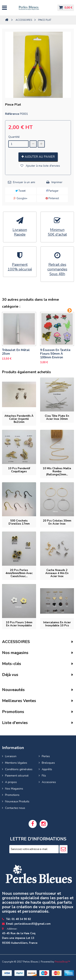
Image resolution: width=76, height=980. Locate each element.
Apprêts (47, 769)
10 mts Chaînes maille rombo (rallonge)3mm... (57, 471)
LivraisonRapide (20, 232)
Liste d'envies (15, 723)
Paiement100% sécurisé (20, 267)
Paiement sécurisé (17, 776)
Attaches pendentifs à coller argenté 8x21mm (19, 419)
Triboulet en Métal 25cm (16, 352)
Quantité (14, 137)
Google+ (20, 198)
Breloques (48, 763)
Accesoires (49, 782)
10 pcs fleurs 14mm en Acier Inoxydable (19, 624)
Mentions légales (16, 763)
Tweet (20, 191)
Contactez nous (15, 808)
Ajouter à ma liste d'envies (42, 166)
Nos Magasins (14, 789)
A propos (11, 782)
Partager (52, 191)
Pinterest (52, 198)
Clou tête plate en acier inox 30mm (57, 417)
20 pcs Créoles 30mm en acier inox (57, 522)
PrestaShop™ (62, 962)
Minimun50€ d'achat (57, 232)
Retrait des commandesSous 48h (57, 269)
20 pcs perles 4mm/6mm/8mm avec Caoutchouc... (19, 573)
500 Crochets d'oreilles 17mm (19, 522)
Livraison (11, 756)
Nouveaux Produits (17, 801)
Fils (44, 776)
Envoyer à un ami (24, 182)
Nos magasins (15, 653)
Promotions (12, 795)
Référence (12, 114)
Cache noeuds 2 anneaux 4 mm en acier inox (57, 573)
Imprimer (57, 182)
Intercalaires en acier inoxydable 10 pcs (57, 624)
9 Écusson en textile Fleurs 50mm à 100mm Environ (55, 354)
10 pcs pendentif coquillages (19, 470)
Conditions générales (19, 769)
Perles (46, 756)
